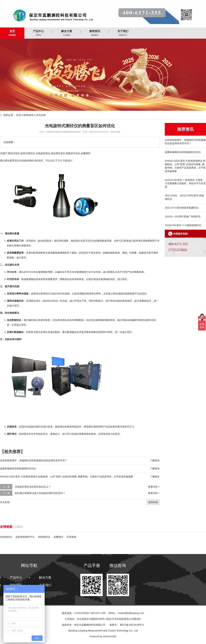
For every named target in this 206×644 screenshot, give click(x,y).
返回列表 (153, 502)
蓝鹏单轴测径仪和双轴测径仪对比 (183, 152)
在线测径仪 (6, 537)
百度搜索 (71, 537)
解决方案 (67, 33)
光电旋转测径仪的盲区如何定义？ (33, 487)
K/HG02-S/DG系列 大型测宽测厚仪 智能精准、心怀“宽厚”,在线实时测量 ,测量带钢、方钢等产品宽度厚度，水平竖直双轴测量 (67, 477)
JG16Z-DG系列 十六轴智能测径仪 (183, 225)
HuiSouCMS (110, 636)
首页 (12, 33)
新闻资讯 (95, 33)
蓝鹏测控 (58, 537)
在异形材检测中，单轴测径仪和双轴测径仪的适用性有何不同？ (34, 460)
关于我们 (123, 33)
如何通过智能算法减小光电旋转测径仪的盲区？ (40, 493)
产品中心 (38, 33)
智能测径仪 (44, 537)
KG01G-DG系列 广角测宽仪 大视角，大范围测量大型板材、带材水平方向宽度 (185, 183)
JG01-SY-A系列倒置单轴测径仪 (182, 208)
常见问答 (41, 115)
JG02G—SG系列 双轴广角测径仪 (183, 216)
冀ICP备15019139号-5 (132, 625)
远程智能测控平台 (25, 537)
